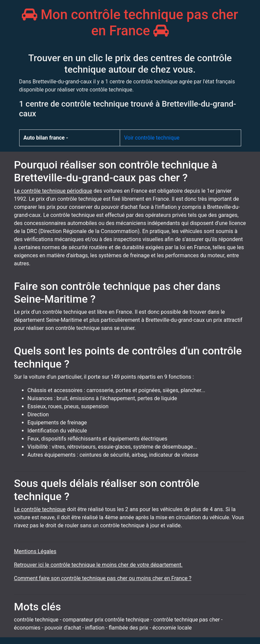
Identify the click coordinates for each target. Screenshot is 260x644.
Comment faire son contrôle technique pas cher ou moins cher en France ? (103, 578)
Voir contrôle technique (152, 138)
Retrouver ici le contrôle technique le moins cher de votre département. (98, 565)
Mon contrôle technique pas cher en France (130, 23)
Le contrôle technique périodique (53, 191)
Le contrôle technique (40, 509)
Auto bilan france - (46, 138)
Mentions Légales (35, 551)
